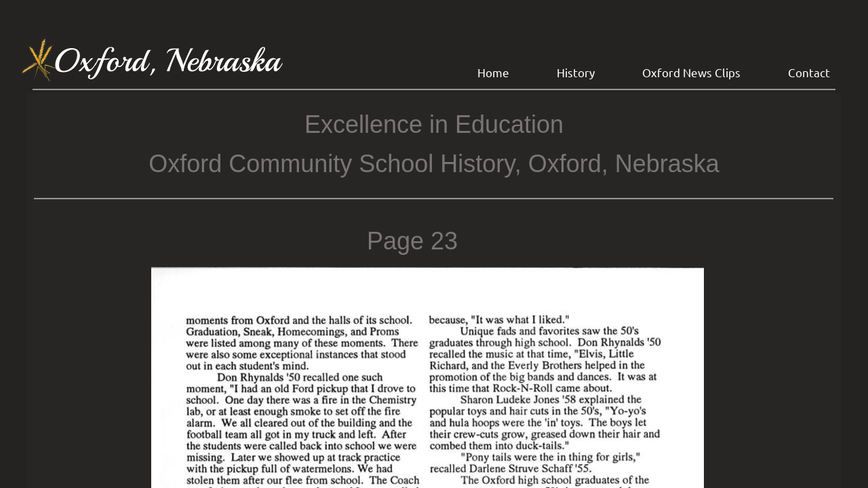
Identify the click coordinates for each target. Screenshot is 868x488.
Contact (809, 72)
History (576, 72)
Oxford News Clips (691, 72)
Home (493, 72)
